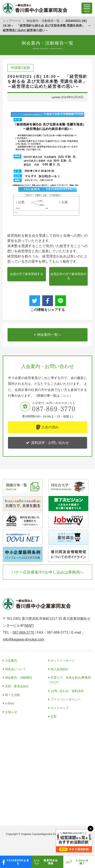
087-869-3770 (23, 632)
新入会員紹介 (60, 669)
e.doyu (10, 703)
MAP (29, 626)
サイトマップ (60, 708)
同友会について (16, 669)
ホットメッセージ (63, 660)
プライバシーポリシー (66, 699)
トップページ (12, 21)
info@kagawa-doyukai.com (23, 639)
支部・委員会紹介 (17, 686)
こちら (65, 396)
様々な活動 (12, 695)
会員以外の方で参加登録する (69, 276)
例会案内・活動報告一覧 (43, 21)
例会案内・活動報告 (19, 678)
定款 (54, 716)
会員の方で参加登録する (26, 274)
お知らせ (11, 712)
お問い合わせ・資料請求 (67, 691)
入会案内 (11, 660)
